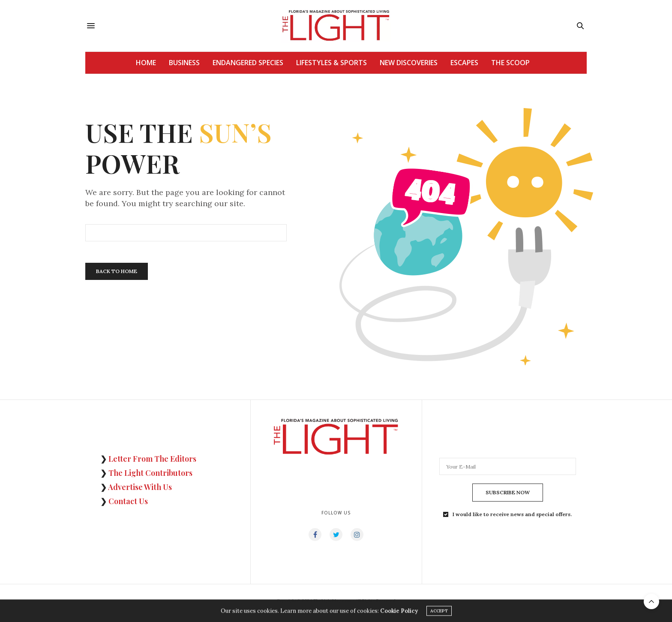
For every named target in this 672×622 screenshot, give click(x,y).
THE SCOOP (510, 63)
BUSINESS (184, 63)
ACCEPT (439, 612)
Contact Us (128, 501)
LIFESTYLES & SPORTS (331, 63)
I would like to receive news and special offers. (512, 514)
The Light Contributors (150, 473)
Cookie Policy (399, 612)
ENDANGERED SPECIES (248, 63)
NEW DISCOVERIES (409, 63)
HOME (146, 63)
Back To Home (117, 271)
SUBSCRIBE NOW (508, 492)
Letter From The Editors (152, 459)
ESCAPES (464, 63)
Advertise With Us (140, 487)
